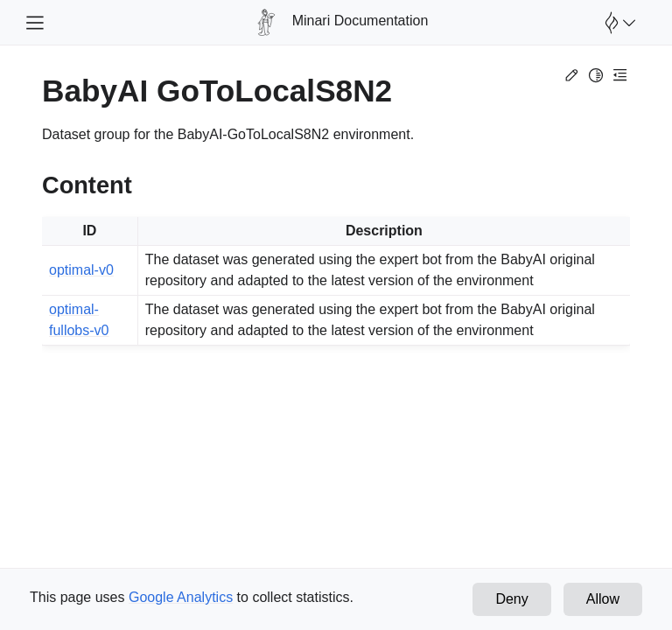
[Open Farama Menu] (618, 23)
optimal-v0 (81, 270)
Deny (511, 599)
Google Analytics (181, 597)
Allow (603, 599)
